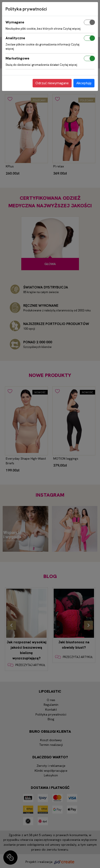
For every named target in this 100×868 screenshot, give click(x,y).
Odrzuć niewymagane (52, 83)
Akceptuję (84, 83)
